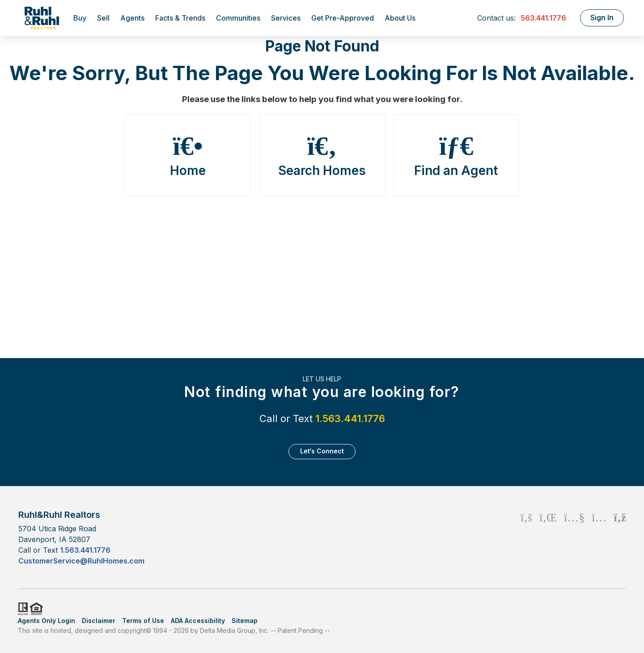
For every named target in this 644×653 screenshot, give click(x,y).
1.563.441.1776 (350, 418)
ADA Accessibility (198, 621)
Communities (238, 18)
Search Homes (322, 155)
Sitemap (245, 621)
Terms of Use (143, 621)
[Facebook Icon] (526, 537)
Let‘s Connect (322, 451)
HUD (38, 609)
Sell (103, 18)
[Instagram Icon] (599, 537)
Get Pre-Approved (343, 18)
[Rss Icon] (620, 537)
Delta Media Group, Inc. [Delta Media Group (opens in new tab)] (234, 630)
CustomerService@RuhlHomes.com (81, 561)
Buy (80, 18)
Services (286, 18)
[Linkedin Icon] (548, 537)
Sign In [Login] (602, 17)
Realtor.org (22, 609)
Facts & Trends (180, 18)
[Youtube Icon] (574, 537)
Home (188, 155)
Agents (132, 18)
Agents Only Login (47, 621)
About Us (400, 18)
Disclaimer (99, 621)
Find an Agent (456, 155)
